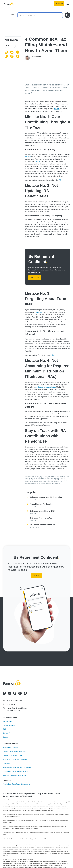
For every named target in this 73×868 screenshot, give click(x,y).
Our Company (8, 721)
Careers (5, 737)
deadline (28, 157)
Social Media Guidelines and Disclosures (17, 767)
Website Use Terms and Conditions (15, 759)
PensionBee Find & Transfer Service (15, 771)
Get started (59, 4)
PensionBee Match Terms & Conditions (16, 784)
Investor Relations (9, 725)
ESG (4, 729)
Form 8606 (39, 312)
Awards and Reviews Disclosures (14, 775)
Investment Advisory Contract (13, 756)
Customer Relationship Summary (14, 752)
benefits (57, 109)
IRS (60, 180)
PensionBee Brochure (10, 748)
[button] (67, 4)
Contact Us (7, 733)
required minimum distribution (46, 387)
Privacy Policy (8, 763)
